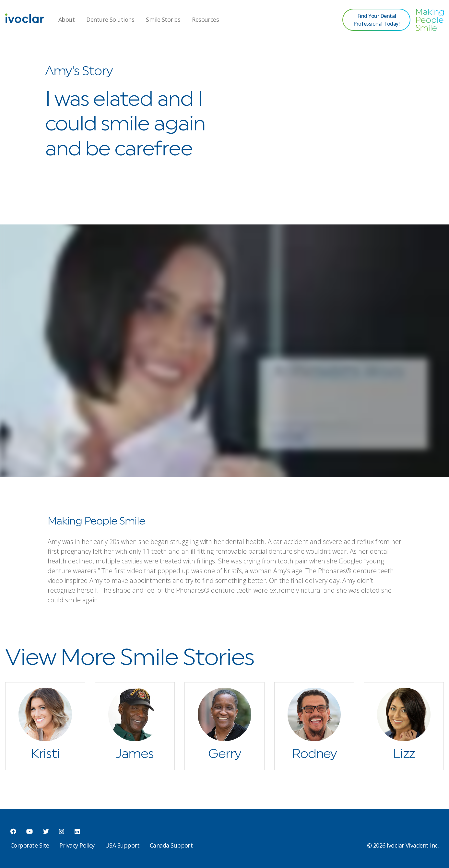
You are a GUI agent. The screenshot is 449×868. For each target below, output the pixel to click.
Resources (205, 19)
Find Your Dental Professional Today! (376, 20)
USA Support (122, 845)
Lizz (404, 754)
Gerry (224, 754)
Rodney (314, 754)
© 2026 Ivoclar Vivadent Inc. (403, 845)
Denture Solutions (110, 19)
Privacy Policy (77, 845)
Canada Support (171, 845)
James (135, 754)
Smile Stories (163, 19)
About (66, 19)
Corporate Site (30, 845)
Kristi (45, 754)
